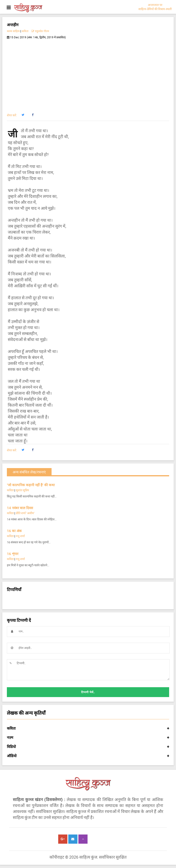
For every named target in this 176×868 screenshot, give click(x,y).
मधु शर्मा (20, 536)
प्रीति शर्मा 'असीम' (25, 513)
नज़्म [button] (88, 738)
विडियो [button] (88, 747)
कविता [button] (88, 728)
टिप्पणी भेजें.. (88, 692)
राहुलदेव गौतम (40, 31)
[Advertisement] (88, 74)
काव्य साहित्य (13, 31)
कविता (25, 31)
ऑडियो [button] (88, 756)
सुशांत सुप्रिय (22, 490)
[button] (23, 115)
